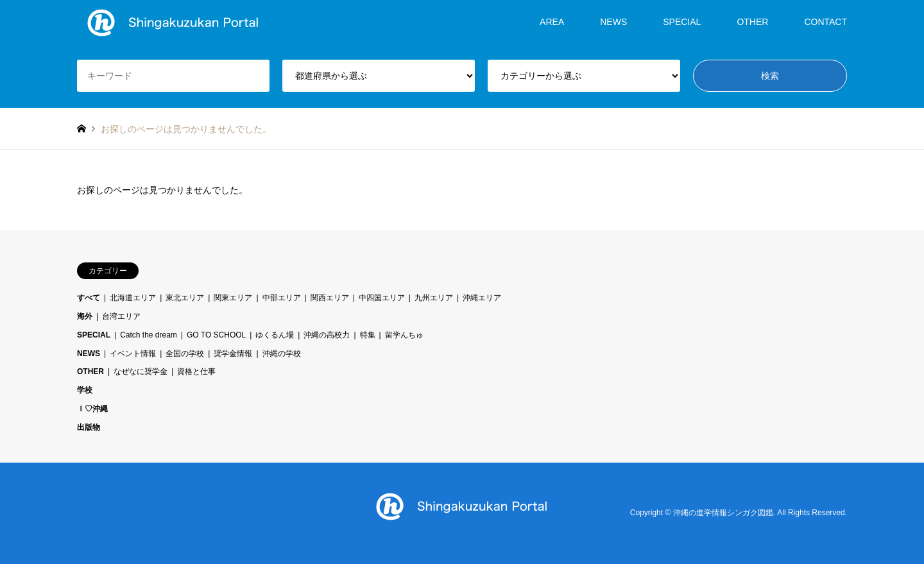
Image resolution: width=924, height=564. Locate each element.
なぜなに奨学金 (141, 372)
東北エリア (185, 298)
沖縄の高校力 (327, 335)
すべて (89, 298)
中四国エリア (382, 298)
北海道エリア (133, 298)
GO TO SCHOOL (216, 335)
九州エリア (434, 298)
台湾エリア (121, 316)
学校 (85, 390)
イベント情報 (133, 354)
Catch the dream (149, 335)
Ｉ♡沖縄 (92, 409)
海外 (85, 316)
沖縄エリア (482, 298)
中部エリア (282, 298)
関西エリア (330, 298)
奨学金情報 (233, 354)
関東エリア (233, 298)
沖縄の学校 (282, 354)
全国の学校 (185, 354)
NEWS (613, 22)
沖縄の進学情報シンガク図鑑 (723, 513)
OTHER (752, 22)
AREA (552, 22)
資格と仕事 (196, 372)
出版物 (89, 427)
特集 (368, 335)
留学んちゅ (404, 335)
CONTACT (826, 22)
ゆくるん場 (275, 335)
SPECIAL (682, 22)
